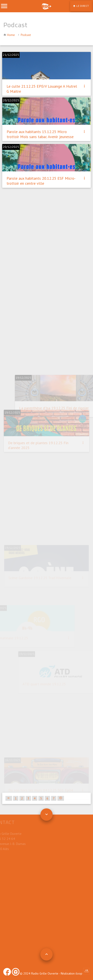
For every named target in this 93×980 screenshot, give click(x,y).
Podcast (26, 35)
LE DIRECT (82, 6)
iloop (83, 973)
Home (11, 35)
